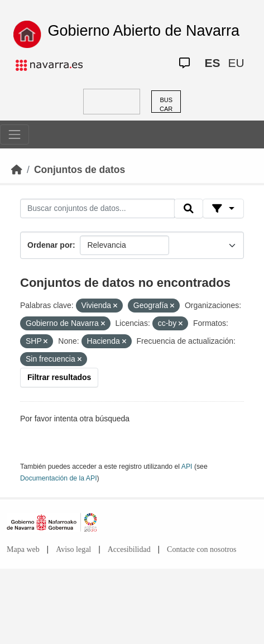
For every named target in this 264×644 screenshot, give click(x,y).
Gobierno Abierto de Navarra (143, 31)
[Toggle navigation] (15, 134)
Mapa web (23, 549)
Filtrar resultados (59, 377)
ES (212, 63)
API (187, 467)
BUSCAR (166, 105)
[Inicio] (17, 170)
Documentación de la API (59, 478)
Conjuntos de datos (80, 170)
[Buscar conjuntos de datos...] (97, 209)
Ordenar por (50, 245)
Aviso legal (73, 549)
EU (236, 63)
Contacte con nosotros (201, 549)
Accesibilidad (129, 549)
